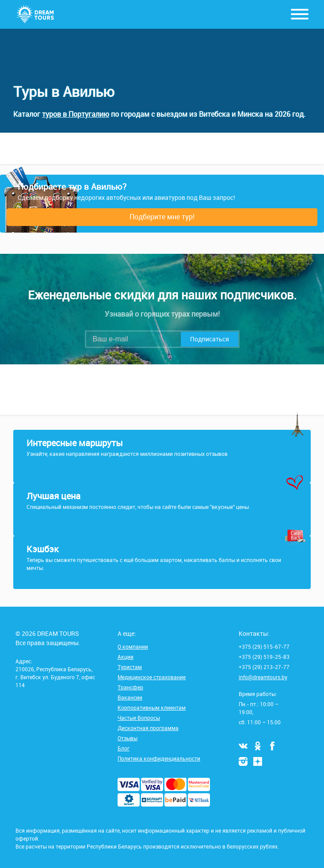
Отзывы (128, 738)
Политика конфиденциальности (159, 758)
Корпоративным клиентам (152, 707)
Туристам (130, 667)
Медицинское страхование (152, 677)
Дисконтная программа (148, 728)
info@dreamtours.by (263, 677)
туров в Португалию (76, 114)
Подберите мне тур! (162, 217)
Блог (124, 748)
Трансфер (130, 687)
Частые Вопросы (139, 718)
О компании (133, 646)
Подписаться (210, 339)
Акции (126, 657)
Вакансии (130, 697)
